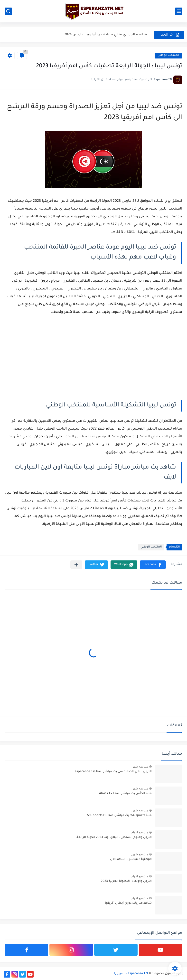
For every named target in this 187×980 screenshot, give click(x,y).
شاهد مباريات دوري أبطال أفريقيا (128, 903)
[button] (153, 565)
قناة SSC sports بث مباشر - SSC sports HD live (119, 816)
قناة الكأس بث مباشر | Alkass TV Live (125, 794)
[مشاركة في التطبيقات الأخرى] (76, 565)
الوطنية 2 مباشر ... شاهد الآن (131, 859)
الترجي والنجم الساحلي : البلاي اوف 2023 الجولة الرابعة (114, 837)
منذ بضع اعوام (140, 832)
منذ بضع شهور (140, 767)
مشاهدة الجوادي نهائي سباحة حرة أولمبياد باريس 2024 (107, 35)
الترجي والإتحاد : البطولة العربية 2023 (126, 881)
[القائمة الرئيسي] (179, 11)
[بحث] (8, 11)
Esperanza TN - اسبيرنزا (131, 974)
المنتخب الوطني (168, 55)
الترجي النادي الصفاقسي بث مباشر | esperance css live (113, 772)
